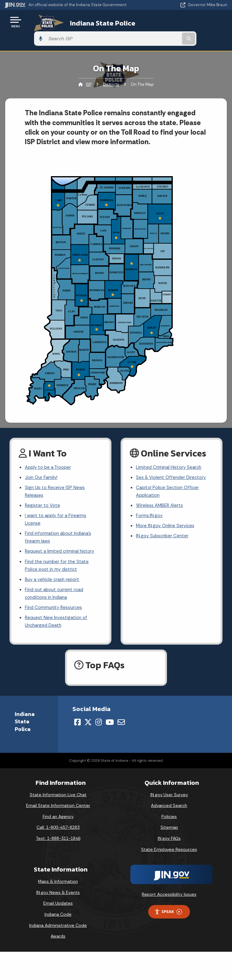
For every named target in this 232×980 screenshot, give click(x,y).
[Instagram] (99, 717)
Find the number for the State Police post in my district (58, 556)
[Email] (121, 717)
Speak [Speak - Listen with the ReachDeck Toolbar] (168, 907)
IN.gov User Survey (169, 790)
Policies (169, 812)
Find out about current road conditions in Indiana (56, 586)
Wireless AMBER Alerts (161, 492)
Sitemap (169, 823)
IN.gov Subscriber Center (163, 524)
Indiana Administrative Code (58, 921)
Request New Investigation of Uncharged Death (58, 616)
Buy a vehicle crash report (54, 571)
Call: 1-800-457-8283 (58, 823)
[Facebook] (77, 717)
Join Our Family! (42, 462)
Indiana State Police (94, 22)
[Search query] (195, 22)
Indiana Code (58, 910)
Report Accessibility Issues (169, 890)
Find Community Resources (55, 601)
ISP (89, 68)
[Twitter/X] (88, 717)
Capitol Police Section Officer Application (169, 477)
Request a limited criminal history (62, 541)
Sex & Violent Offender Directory (173, 462)
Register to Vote (43, 492)
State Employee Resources (169, 844)
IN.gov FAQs (169, 834)
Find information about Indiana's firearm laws (61, 526)
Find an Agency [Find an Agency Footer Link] (58, 812)
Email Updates (58, 899)
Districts (111, 68)
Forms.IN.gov (150, 503)
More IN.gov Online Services (166, 514)
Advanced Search (169, 801)
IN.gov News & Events (58, 888)
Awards (58, 931)
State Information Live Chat (58, 790)
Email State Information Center (58, 801)
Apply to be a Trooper (50, 451)
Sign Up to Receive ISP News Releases (56, 477)
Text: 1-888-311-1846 (58, 834)
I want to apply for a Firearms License (57, 507)
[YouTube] (110, 717)
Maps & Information (58, 877)
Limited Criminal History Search (170, 451)
